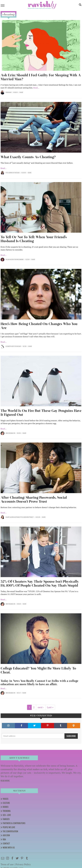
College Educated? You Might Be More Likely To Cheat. (38, 670)
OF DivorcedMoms (18, 259)
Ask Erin (6, 835)
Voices (5, 799)
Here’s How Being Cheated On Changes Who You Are (39, 326)
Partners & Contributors (14, 823)
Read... (36, 88)
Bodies (6, 807)
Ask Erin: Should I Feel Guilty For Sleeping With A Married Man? (41, 77)
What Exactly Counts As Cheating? (28, 157)
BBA (4, 839)
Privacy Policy (23, 864)
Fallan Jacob (9, 259)
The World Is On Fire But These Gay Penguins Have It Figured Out (41, 413)
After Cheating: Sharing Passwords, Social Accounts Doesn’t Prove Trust (34, 499)
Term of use (7, 864)
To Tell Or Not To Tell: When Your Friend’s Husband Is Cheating (34, 239)
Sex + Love (7, 815)
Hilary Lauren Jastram (12, 517)
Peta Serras (9, 173)
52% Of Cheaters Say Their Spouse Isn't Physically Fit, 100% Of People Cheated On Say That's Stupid (40, 583)
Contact (6, 844)
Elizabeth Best (10, 346)
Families (6, 819)
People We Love (9, 827)
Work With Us (9, 848)
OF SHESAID (16, 173)
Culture (6, 803)
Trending (7, 811)
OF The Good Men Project (27, 517)
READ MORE (5, 781)
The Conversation (10, 831)
